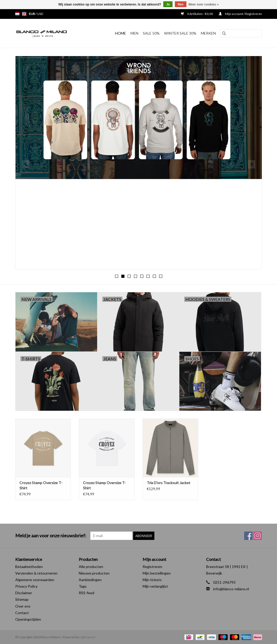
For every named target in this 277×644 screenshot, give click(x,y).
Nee (181, 4)
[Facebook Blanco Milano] (248, 536)
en (24, 14)
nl (17, 14)
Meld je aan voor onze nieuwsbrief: (51, 536)
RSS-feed (87, 593)
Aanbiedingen (90, 580)
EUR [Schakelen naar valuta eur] (32, 14)
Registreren (152, 567)
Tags (83, 586)
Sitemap (22, 599)
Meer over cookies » (204, 4)
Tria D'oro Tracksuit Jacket (169, 483)
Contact (22, 613)
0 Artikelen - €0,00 (197, 14)
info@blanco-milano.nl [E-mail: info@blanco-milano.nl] (231, 589)
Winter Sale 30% (180, 33)
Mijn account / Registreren (240, 14)
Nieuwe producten (94, 573)
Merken (208, 33)
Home (121, 33)
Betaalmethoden (29, 567)
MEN (134, 33)
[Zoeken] (241, 33)
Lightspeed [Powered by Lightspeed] (87, 637)
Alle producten (91, 567)
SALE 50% (151, 33)
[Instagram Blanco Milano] (258, 536)
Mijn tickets (152, 580)
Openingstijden (28, 619)
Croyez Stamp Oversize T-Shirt (41, 485)
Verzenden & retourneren (36, 573)
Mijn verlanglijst (155, 586)
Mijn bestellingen (157, 573)
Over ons (23, 606)
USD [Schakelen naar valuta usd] (40, 14)
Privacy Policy (26, 586)
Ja (168, 4)
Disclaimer (24, 593)
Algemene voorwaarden (35, 580)
